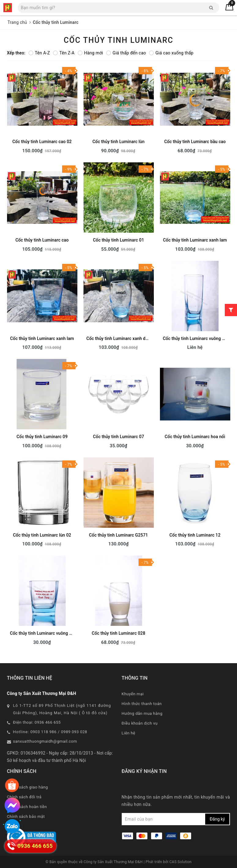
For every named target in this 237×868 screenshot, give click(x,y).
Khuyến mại (133, 694)
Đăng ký (217, 819)
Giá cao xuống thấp (171, 53)
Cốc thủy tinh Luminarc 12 (195, 535)
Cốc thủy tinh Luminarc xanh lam (195, 240)
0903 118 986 (43, 732)
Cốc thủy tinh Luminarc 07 (118, 437)
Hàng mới (90, 53)
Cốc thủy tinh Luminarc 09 (42, 437)
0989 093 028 (74, 732)
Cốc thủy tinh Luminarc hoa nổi (195, 437)
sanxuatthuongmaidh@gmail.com (45, 741)
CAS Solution (181, 862)
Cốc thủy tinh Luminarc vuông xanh (44, 633)
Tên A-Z (39, 53)
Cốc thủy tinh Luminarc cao (42, 240)
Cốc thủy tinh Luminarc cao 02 (42, 142)
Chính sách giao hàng (28, 787)
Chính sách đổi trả (24, 797)
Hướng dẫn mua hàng (142, 713)
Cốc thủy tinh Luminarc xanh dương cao (125, 338)
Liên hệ (129, 733)
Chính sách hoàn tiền (27, 807)
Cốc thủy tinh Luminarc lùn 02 (42, 535)
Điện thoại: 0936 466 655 (37, 722)
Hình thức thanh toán (142, 704)
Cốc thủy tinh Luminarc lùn (118, 142)
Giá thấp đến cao (126, 53)
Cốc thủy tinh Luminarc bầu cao (195, 142)
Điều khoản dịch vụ (140, 723)
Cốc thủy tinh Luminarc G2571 (118, 535)
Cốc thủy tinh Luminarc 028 (118, 633)
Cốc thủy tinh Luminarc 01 (118, 240)
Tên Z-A (64, 53)
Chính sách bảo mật (26, 816)
